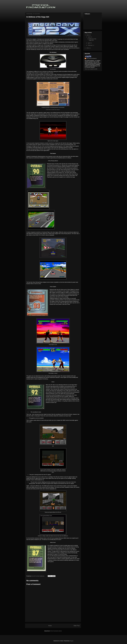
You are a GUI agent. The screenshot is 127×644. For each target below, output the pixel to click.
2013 (88, 35)
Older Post (77, 626)
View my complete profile (91, 69)
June (89, 37)
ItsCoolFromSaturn (91, 58)
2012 (88, 48)
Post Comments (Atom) (56, 631)
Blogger (71, 641)
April (89, 43)
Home (50, 626)
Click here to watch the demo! (53, 110)
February (90, 45)
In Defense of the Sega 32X (92, 40)
